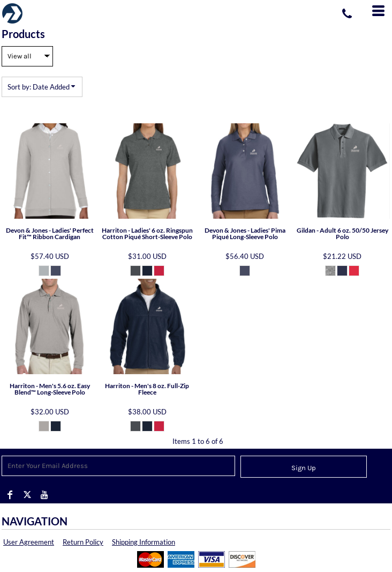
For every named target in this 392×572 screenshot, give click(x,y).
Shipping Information (144, 542)
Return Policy (83, 542)
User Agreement (29, 542)
